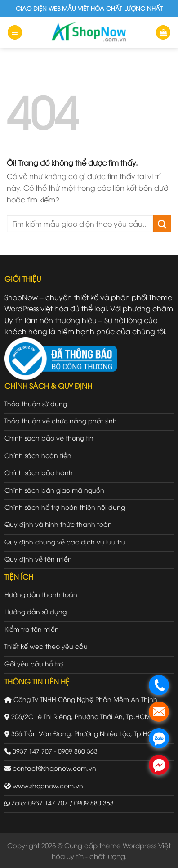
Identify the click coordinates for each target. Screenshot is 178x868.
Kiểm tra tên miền (32, 629)
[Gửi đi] (162, 223)
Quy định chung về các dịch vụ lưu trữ (65, 542)
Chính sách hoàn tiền (38, 455)
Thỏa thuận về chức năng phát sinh (61, 421)
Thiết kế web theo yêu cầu (46, 646)
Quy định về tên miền (38, 559)
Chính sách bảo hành (39, 472)
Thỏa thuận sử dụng (36, 403)
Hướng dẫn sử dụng (36, 611)
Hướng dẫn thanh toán (41, 594)
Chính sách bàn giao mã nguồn (54, 490)
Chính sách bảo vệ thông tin (49, 438)
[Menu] (15, 33)
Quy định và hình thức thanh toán (58, 524)
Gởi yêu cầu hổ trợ (34, 663)
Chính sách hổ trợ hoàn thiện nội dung (65, 507)
